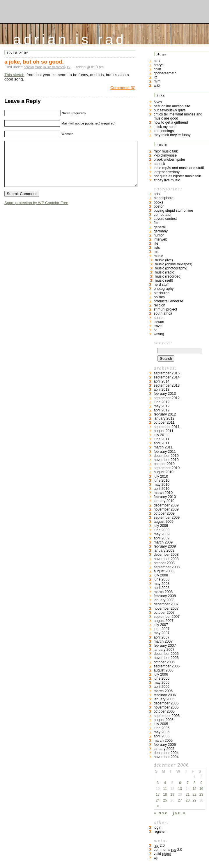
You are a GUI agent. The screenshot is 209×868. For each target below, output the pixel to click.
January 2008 (164, 600)
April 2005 (162, 736)
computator (163, 215)
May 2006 (162, 683)
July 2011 (161, 435)
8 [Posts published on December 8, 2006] (195, 783)
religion (160, 305)
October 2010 (164, 464)
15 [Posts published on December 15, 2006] (194, 789)
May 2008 (162, 584)
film (156, 223)
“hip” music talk (166, 151)
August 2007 (164, 621)
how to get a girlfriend (171, 122)
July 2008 (161, 575)
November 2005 (166, 707)
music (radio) (165, 272)
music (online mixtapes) (174, 264)
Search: (163, 343)
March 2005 (163, 741)
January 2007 (164, 650)
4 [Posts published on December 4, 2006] (165, 783)
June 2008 (162, 579)
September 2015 (167, 373)
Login (157, 827)
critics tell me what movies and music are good (178, 116)
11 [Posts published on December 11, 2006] (165, 789)
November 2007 (166, 609)
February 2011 (165, 452)
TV (69, 67)
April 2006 (162, 687)
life (156, 243)
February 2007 (165, 646)
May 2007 (162, 633)
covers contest (165, 219)
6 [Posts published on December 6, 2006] (180, 783)
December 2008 (166, 555)
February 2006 (165, 695)
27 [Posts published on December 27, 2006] (180, 800)
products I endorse (168, 301)
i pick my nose (165, 127)
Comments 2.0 (168, 850)
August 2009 (164, 522)
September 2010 (167, 468)
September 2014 (167, 377)
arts (157, 194)
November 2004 (166, 757)
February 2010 (165, 497)
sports (159, 318)
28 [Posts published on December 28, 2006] (188, 800)
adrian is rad (70, 38)
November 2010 (166, 460)
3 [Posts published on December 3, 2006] (158, 783)
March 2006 (163, 691)
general (29, 67)
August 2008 (164, 571)
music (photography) (171, 268)
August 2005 (164, 720)
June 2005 (162, 728)
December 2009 (166, 505)
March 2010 (163, 493)
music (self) (164, 280)
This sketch (14, 75)
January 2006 (164, 699)
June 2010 (162, 481)
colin (157, 69)
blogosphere (164, 198)
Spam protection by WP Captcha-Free (36, 212)
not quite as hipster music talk (177, 176)
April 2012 (162, 410)
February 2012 (165, 414)
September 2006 (167, 666)
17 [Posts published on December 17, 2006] (158, 795)
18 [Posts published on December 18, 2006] (165, 795)
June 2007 (162, 629)
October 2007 (164, 613)
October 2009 (164, 513)
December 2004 (166, 753)
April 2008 (162, 588)
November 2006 (166, 658)
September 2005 (167, 716)
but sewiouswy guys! (170, 110)
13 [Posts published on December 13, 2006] (180, 789)
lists (157, 248)
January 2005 (164, 749)
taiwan (159, 322)
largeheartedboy (167, 172)
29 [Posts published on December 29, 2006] (194, 800)
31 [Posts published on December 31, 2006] (158, 806)
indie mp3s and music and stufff (179, 168)
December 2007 (166, 604)
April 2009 (162, 538)
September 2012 (167, 398)
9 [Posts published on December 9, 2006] (201, 783)
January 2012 (164, 418)
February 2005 (165, 745)
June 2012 (162, 402)
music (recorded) (54, 67)
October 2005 (164, 711)
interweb (161, 239)
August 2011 (164, 431)
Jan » (179, 813)
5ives (158, 102)
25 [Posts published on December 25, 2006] (165, 800)
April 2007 (162, 637)
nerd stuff (161, 285)
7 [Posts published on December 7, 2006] (188, 783)
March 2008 (163, 592)
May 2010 (162, 485)
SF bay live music (167, 180)
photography (164, 289)
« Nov (161, 813)
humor (159, 235)
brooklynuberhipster (169, 159)
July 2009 (161, 526)
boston (159, 206)
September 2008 (167, 567)
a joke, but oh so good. (34, 62)
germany (161, 231)
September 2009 (167, 518)
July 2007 (161, 625)
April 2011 (162, 443)
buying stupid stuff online (173, 211)
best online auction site (172, 106)
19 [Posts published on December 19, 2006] (172, 795)
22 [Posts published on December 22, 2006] (194, 795)
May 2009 (162, 534)
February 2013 (165, 394)
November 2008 (166, 559)
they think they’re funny (172, 135)
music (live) (164, 260)
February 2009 (165, 546)
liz (155, 77)
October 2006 (164, 662)
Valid (162, 854)
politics (159, 297)
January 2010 (164, 501)
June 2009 (162, 530)
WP (156, 858)
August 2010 (164, 472)
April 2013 (162, 390)
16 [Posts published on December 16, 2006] (201, 789)
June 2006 (162, 678)
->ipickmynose (165, 155)
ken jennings (164, 131)
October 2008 (164, 563)
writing (159, 334)
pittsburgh (162, 293)
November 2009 (166, 509)
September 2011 (167, 427)
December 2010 (166, 456)
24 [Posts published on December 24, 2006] (158, 800)
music (39, 67)
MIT (156, 252)
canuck (159, 164)
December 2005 (166, 703)
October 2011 (164, 422)
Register (160, 832)
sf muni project (165, 309)
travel (158, 326)
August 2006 (164, 670)
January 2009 (164, 550)
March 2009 (163, 542)
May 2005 (162, 732)
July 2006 (161, 674)
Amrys (159, 65)
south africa (163, 313)
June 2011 (162, 439)
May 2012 (162, 406)
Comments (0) (123, 88)
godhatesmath (165, 73)
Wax (157, 85)
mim (157, 81)
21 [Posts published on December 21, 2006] (188, 795)
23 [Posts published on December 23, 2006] (201, 795)
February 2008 (165, 596)
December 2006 (166, 654)
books (158, 202)
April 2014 (162, 381)
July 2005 (161, 724)
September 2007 (167, 617)
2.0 (159, 846)
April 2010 (162, 489)
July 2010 (161, 476)
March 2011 (163, 447)
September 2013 (167, 385)
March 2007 (163, 641)
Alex (157, 61)
